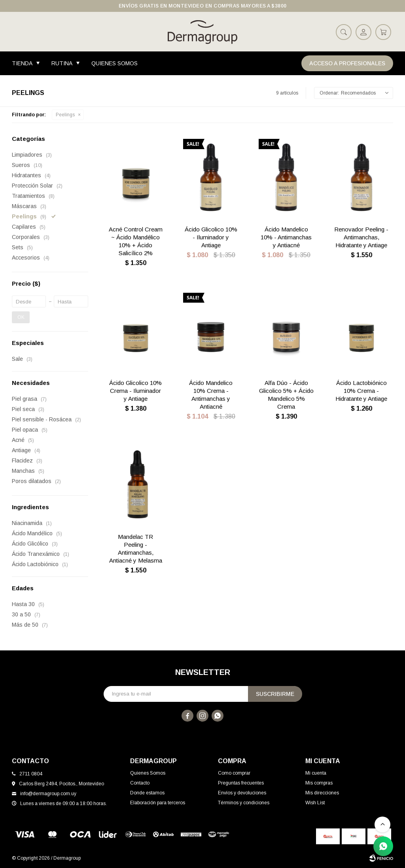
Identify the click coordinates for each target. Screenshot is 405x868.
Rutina (62, 63)
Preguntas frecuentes (241, 783)
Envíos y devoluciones (242, 793)
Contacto (140, 783)
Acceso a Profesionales (347, 63)
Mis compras (319, 783)
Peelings (65, 115)
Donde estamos (147, 793)
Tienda (22, 63)
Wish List (315, 803)
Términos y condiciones (244, 803)
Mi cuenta (316, 773)
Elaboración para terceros (158, 803)
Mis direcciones (322, 793)
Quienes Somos (114, 63)
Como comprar (234, 773)
